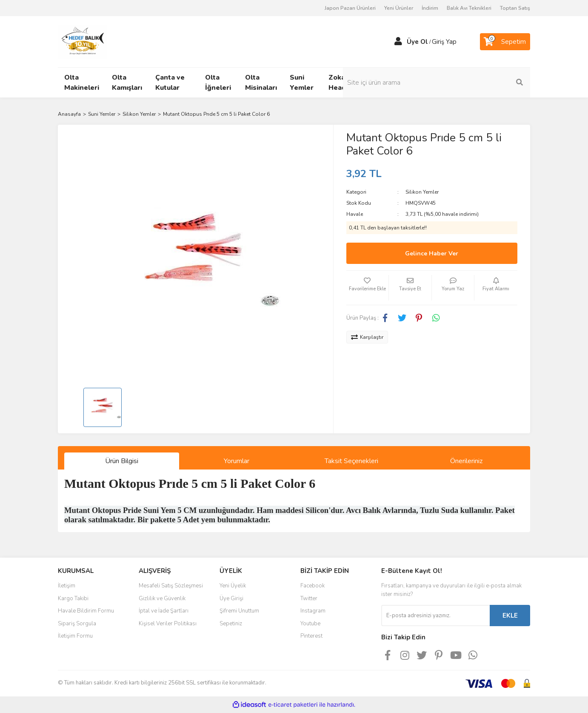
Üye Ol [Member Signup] (417, 42)
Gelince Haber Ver (432, 253)
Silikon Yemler (422, 192)
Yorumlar (237, 461)
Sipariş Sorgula (77, 624)
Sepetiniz (231, 624)
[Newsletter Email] (435, 616)
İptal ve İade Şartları (164, 611)
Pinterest (311, 636)
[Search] (473, 83)
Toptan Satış (515, 8)
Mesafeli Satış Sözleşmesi (171, 586)
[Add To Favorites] (368, 288)
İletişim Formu (75, 636)
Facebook (313, 586)
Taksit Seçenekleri (351, 461)
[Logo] (83, 41)
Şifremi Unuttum (239, 611)
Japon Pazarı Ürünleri (350, 8)
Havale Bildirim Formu (86, 611)
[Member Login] (398, 42)
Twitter (309, 598)
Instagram (313, 611)
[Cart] (505, 42)
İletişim (67, 586)
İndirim (430, 8)
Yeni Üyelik (233, 586)
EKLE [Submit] (510, 616)
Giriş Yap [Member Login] (444, 42)
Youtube (310, 624)
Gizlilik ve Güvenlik (162, 598)
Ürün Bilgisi (122, 461)
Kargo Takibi (73, 598)
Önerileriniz (466, 461)
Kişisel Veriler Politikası (168, 624)
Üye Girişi (231, 598)
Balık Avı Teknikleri (469, 8)
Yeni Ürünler (399, 8)
